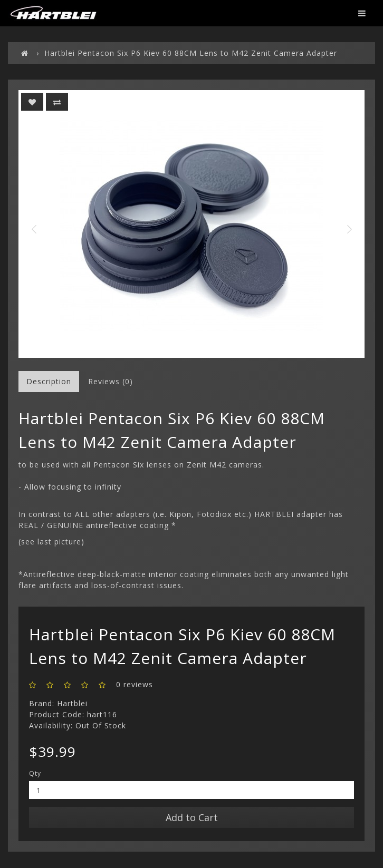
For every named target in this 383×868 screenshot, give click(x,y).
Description (49, 381)
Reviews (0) (111, 381)
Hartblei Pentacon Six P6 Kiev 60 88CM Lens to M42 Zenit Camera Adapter (191, 53)
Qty (35, 773)
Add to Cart (192, 817)
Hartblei (72, 703)
